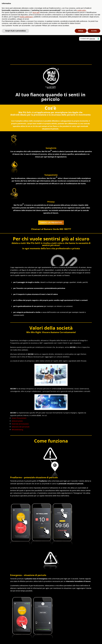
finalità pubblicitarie (26, 17)
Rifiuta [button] (81, 31)
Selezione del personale (21, 427)
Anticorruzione (17, 421)
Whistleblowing (17, 430)
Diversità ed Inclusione (20, 424)
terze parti (36, 12)
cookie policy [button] (82, 10)
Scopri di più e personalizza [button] (15, 31)
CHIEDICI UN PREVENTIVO (51, 223)
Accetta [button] (94, 31)
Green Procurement (19, 418)
